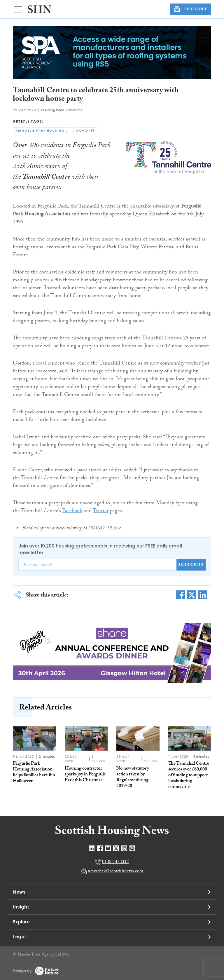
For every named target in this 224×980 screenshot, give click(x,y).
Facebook (72, 511)
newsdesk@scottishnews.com (116, 872)
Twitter (101, 511)
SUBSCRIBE (191, 9)
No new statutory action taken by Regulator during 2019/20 (133, 778)
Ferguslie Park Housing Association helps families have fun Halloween (34, 773)
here (117, 529)
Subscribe (191, 565)
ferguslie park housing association (43, 131)
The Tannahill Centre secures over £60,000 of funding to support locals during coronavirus (189, 776)
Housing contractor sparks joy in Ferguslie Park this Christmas (85, 775)
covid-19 (85, 131)
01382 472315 (116, 862)
